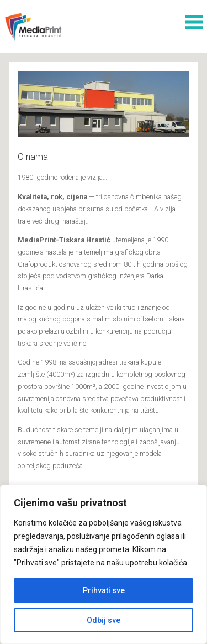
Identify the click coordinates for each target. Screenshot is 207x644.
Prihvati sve (104, 590)
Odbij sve (104, 620)
